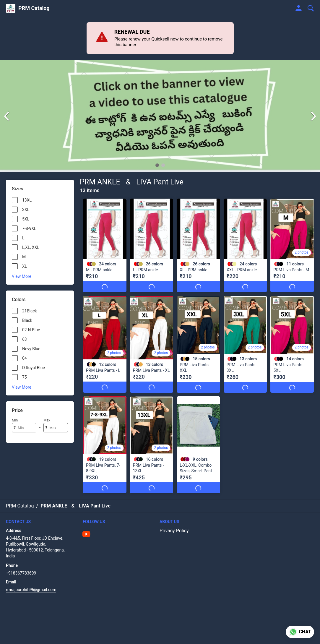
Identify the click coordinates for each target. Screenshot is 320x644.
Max (47, 420)
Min (15, 420)
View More (22, 276)
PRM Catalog (34, 8)
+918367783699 (21, 573)
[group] (160, 116)
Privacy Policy (174, 531)
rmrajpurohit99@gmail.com (31, 590)
